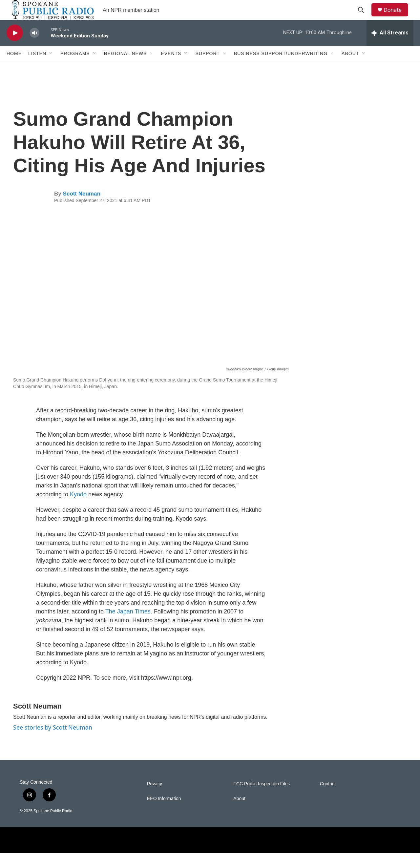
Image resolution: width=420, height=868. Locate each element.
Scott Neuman (81, 208)
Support (207, 68)
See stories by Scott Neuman (53, 742)
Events (171, 68)
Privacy (155, 799)
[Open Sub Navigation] (51, 68)
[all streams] (390, 48)
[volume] (34, 48)
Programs (75, 68)
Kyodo (78, 509)
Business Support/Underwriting (281, 68)
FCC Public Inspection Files (262, 799)
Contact (328, 799)
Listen (37, 68)
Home (14, 68)
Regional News (126, 68)
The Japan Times (128, 626)
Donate (397, 17)
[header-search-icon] (364, 17)
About (350, 68)
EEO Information (164, 813)
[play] (15, 48)
